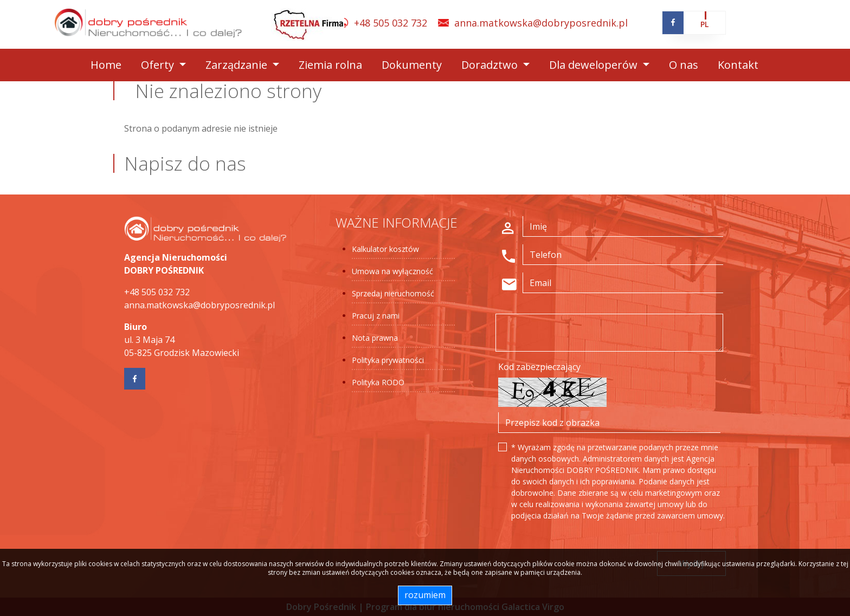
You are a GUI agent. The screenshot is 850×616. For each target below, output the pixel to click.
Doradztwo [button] (491, 65)
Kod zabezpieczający (539, 367)
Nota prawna (375, 338)
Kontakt (738, 65)
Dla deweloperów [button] (595, 65)
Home (106, 65)
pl (704, 24)
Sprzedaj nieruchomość (393, 293)
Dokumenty (412, 65)
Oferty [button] (159, 65)
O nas (684, 65)
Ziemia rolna (330, 65)
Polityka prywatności (388, 360)
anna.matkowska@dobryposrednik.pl (541, 23)
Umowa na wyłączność (392, 271)
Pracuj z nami (376, 316)
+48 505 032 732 (391, 23)
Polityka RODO (378, 382)
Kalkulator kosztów (385, 249)
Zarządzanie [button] (238, 65)
